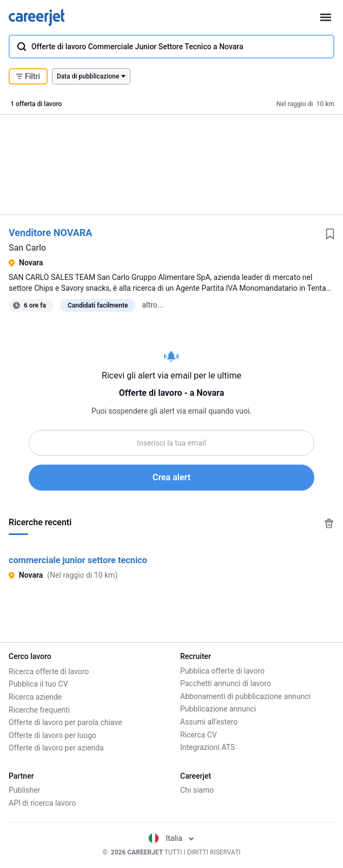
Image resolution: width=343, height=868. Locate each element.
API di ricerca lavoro (42, 803)
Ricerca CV (199, 735)
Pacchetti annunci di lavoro (226, 683)
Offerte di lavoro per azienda (56, 747)
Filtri (28, 76)
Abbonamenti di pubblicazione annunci (245, 696)
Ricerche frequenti (39, 709)
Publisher (24, 790)
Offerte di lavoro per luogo (52, 735)
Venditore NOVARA (50, 233)
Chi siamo (197, 790)
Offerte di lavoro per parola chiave (65, 722)
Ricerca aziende (35, 696)
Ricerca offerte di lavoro (49, 671)
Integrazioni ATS (207, 747)
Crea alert (171, 477)
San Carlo (27, 248)
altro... (152, 305)
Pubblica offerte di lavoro (222, 671)
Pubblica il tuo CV (38, 683)
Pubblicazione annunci (218, 709)
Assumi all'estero (209, 722)
